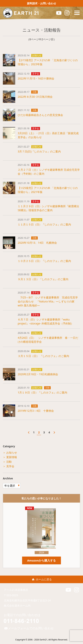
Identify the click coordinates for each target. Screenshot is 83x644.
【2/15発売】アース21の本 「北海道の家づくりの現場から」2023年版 (48, 62)
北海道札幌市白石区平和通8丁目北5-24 (29, 600)
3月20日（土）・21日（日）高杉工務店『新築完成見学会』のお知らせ (48, 135)
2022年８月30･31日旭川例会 (35, 97)
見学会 (36, 74)
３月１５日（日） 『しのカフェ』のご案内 (43, 356)
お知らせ (37, 56)
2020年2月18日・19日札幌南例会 (38, 374)
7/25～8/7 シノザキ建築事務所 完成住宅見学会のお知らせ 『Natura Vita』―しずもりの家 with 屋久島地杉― (48, 301)
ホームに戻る (41, 579)
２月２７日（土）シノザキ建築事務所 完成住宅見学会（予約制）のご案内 (49, 172)
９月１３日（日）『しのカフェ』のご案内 (43, 279)
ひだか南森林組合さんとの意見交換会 (40, 115)
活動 (34, 92)
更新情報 (12, 457)
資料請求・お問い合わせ (41, 3)
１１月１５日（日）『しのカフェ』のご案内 (44, 224)
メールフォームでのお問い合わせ (29, 628)
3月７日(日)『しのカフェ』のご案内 (39, 151)
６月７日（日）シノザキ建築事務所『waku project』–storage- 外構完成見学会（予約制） (46, 321)
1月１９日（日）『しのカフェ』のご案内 (42, 392)
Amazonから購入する (42, 560)
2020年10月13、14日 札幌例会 (37, 243)
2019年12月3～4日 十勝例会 (36, 411)
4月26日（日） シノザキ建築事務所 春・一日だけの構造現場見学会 (48, 340)
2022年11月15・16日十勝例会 (36, 78)
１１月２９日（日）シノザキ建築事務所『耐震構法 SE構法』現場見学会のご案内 (49, 208)
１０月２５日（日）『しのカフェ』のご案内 (44, 261)
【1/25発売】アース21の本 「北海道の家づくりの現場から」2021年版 (48, 190)
